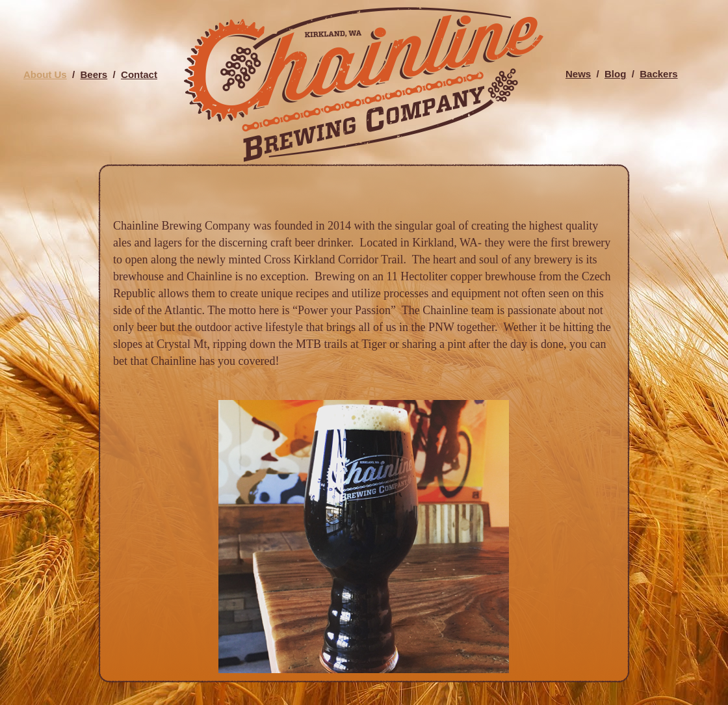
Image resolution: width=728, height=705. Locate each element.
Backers (658, 74)
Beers (94, 74)
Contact (139, 74)
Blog (615, 74)
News (578, 74)
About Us (45, 74)
